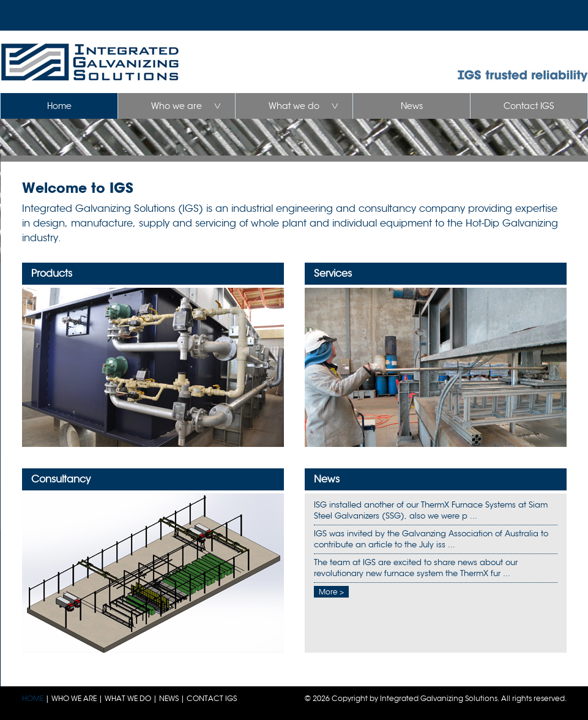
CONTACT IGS (212, 698)
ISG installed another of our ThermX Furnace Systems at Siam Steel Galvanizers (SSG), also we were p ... (431, 510)
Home (59, 106)
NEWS (169, 698)
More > (331, 592)
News (412, 106)
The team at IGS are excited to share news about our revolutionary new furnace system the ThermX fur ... (416, 568)
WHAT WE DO (128, 698)
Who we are (177, 106)
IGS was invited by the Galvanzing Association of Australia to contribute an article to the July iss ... (431, 539)
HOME (33, 698)
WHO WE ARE (74, 698)
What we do (294, 106)
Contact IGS (529, 106)
